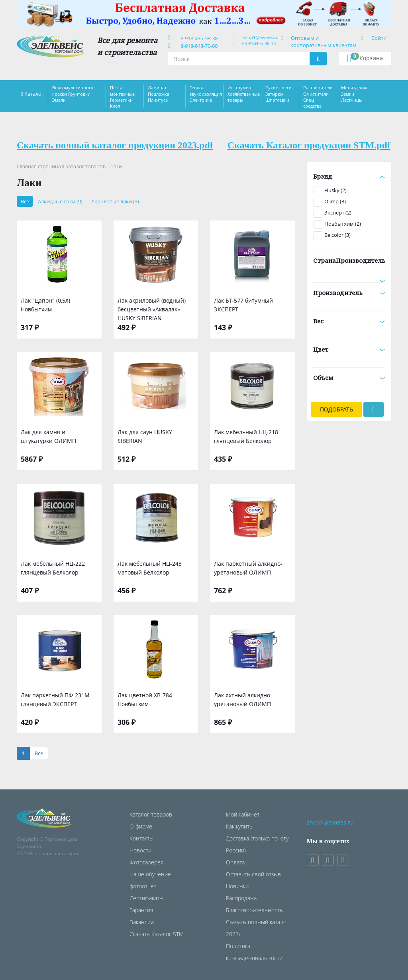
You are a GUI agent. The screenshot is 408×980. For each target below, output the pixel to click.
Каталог (34, 94)
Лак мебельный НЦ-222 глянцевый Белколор (53, 568)
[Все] (39, 753)
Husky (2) (335, 190)
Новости (140, 850)
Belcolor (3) (337, 235)
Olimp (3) (335, 201)
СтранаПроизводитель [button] (349, 263)
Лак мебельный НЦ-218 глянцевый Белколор (246, 436)
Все (25, 201)
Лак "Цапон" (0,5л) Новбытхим (45, 305)
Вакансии (142, 922)
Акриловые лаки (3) (115, 201)
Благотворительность (254, 910)
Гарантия (141, 910)
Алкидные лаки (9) (60, 201)
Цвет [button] (349, 349)
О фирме (141, 826)
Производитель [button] (349, 293)
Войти (379, 38)
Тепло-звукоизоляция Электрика (206, 94)
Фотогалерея (146, 862)
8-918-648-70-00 (198, 46)
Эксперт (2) (338, 213)
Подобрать (336, 409)
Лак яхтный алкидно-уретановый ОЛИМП (243, 700)
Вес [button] (349, 321)
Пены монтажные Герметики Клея (122, 97)
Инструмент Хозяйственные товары (244, 94)
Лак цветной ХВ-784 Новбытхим (145, 700)
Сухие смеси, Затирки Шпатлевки (279, 94)
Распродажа (241, 898)
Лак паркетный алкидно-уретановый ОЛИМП (248, 568)
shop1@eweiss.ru (261, 37)
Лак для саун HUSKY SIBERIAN (145, 436)
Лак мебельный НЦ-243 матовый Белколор (150, 568)
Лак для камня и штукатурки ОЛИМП (48, 436)
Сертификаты (146, 898)
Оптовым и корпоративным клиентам (324, 41)
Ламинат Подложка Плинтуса (159, 94)
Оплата (235, 862)
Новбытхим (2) (343, 224)
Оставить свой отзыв (253, 874)
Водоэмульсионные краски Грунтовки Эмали (73, 94)
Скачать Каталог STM (157, 934)
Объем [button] (349, 378)
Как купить (239, 826)
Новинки (237, 886)
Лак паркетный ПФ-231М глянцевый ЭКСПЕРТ (55, 700)
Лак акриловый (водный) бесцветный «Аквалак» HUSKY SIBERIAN (152, 308)
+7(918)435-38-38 (259, 43)
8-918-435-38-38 (198, 38)
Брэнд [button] (349, 176)
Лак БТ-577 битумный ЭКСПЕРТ (243, 305)
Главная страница (39, 166)
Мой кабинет (243, 814)
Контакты (141, 838)
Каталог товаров (85, 166)
